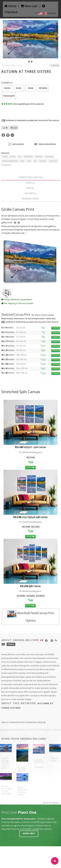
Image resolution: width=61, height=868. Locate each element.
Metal (31, 88)
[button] (55, 861)
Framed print (9, 96)
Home (10, 6)
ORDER (56, 328)
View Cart (29, 6)
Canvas (7, 88)
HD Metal (43, 88)
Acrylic (19, 88)
